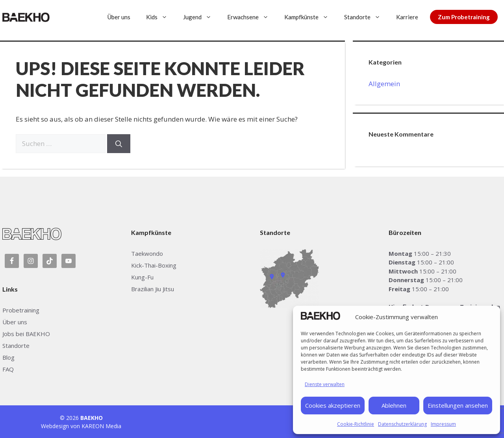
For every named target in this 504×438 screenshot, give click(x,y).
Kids (161, 17)
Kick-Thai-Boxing (154, 265)
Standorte (366, 17)
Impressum (443, 424)
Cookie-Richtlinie (356, 424)
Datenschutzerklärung (402, 424)
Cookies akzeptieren (333, 405)
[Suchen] (119, 144)
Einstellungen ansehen (458, 405)
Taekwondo (147, 253)
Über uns (119, 17)
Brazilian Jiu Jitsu (153, 289)
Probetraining (21, 310)
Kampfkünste (310, 17)
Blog (8, 357)
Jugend (201, 17)
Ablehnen (394, 405)
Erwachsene (252, 17)
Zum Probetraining (464, 17)
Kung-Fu (142, 277)
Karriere (407, 17)
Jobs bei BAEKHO (26, 334)
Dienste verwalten (325, 384)
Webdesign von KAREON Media (81, 426)
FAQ (8, 369)
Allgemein (384, 84)
